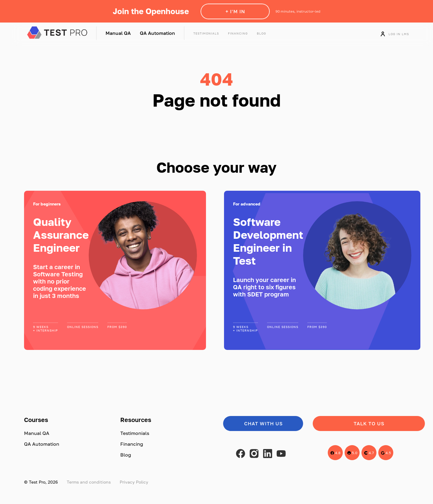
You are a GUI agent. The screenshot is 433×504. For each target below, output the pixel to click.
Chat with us (263, 424)
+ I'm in (235, 11)
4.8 (335, 453)
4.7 (369, 453)
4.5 (386, 453)
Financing (238, 33)
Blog (261, 33)
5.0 (352, 453)
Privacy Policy (134, 482)
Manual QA (118, 33)
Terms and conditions (89, 482)
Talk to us (369, 424)
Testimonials (206, 33)
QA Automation (157, 33)
